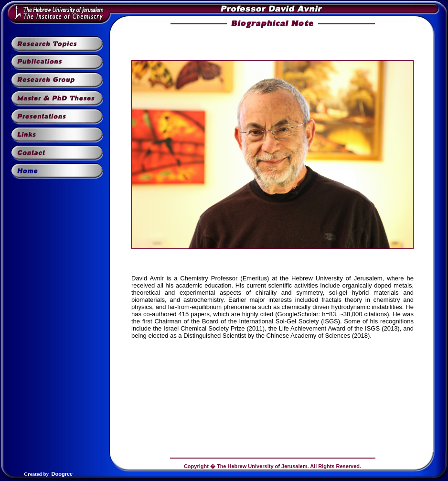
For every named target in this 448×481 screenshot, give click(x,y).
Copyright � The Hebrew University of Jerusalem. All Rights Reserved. (272, 466)
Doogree (62, 474)
